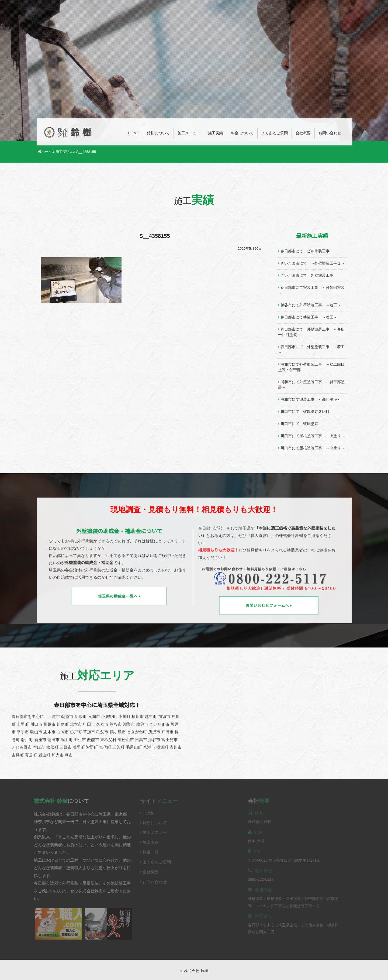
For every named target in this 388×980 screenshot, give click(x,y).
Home (134, 133)
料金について (242, 133)
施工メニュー (189, 133)
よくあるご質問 (275, 133)
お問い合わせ (330, 133)
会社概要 (303, 133)
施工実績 (216, 133)
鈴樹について (158, 133)
